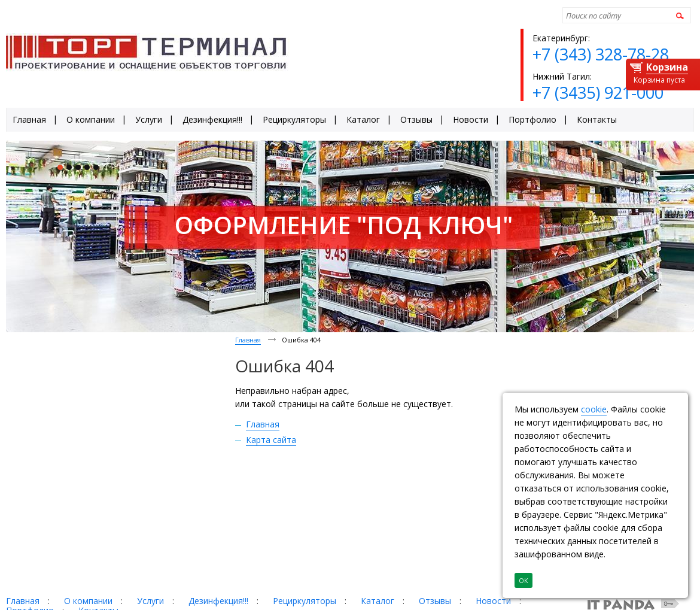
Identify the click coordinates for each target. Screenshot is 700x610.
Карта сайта (271, 440)
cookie (594, 409)
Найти (678, 15)
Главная (248, 340)
